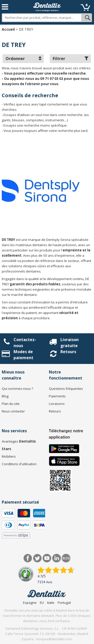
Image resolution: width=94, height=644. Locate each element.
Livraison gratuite (70, 343)
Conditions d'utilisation (19, 464)
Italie (51, 603)
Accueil (8, 29)
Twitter (37, 558)
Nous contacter (13, 411)
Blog (5, 396)
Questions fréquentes (66, 389)
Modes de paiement (23, 355)
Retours (68, 352)
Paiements (57, 396)
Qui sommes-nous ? (17, 389)
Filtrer (71, 59)
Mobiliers (9, 456)
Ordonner (23, 59)
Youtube (47, 558)
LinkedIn (57, 558)
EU (42, 603)
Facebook (28, 558)
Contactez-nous (25, 343)
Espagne (30, 603)
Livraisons (57, 404)
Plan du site (11, 404)
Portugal (64, 603)
